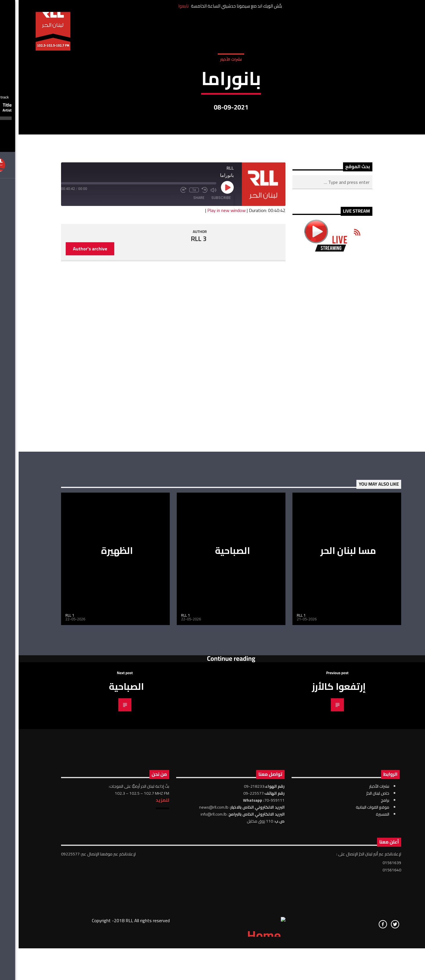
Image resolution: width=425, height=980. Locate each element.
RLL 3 (180, 425)
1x (175, 376)
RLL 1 (51, 801)
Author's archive (72, 435)
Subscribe (202, 384)
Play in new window (208, 396)
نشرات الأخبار (212, 127)
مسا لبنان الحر (330, 737)
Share (180, 384)
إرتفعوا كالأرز (320, 873)
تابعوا (165, 6)
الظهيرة (98, 737)
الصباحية (214, 737)
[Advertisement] (314, 538)
